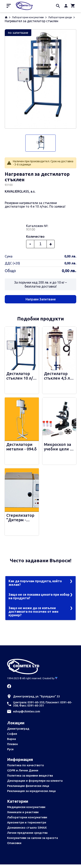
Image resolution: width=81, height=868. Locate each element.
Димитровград (18, 729)
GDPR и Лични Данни (23, 770)
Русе (10, 749)
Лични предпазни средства (27, 833)
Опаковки (14, 843)
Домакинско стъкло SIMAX (27, 828)
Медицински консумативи (26, 807)
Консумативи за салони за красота (32, 838)
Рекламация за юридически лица (31, 791)
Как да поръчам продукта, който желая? (35, 583)
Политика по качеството (26, 765)
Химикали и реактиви (23, 812)
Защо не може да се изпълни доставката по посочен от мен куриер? (33, 612)
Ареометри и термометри (27, 822)
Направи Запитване (41, 299)
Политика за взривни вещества (30, 775)
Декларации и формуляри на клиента (35, 781)
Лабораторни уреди (60, 17)
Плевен (12, 744)
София (12, 734)
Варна (11, 739)
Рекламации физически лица (28, 786)
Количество (35, 236)
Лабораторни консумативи (28, 17)
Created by (50, 678)
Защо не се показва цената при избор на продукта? (39, 596)
